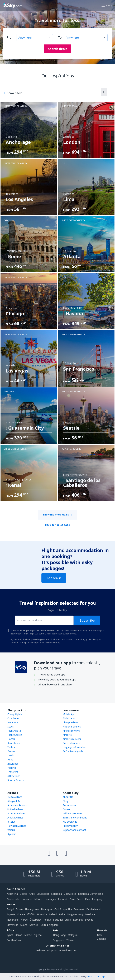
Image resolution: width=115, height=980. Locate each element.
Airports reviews (72, 739)
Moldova (90, 914)
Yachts (11, 747)
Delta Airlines (15, 797)
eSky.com (52, 950)
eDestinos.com (68, 950)
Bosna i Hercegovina (27, 909)
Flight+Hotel (14, 731)
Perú (72, 899)
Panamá (63, 899)
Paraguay (97, 899)
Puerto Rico (83, 899)
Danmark (79, 909)
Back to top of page (57, 525)
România (78, 920)
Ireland (53, 914)
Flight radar (69, 718)
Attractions (14, 776)
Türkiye (70, 940)
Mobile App (69, 714)
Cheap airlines (70, 722)
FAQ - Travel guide (73, 751)
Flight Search (15, 735)
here (90, 976)
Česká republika (63, 909)
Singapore (59, 940)
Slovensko (13, 925)
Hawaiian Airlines (17, 826)
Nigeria (38, 935)
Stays (11, 727)
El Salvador (43, 894)
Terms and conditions (75, 818)
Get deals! (54, 578)
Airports (67, 735)
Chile (32, 894)
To (60, 37)
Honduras (27, 899)
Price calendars (71, 743)
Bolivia (24, 894)
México (38, 899)
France (21, 914)
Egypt (10, 935)
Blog (65, 801)
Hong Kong (59, 935)
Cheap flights (15, 714)
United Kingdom (50, 925)
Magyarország (75, 914)
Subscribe (87, 620)
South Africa (14, 940)
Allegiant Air (14, 801)
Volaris (11, 830)
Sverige (89, 920)
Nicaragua (50, 899)
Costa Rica (70, 894)
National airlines (72, 727)
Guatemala (13, 899)
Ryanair (12, 834)
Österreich (36, 920)
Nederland (13, 920)
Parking (12, 768)
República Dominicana (90, 894)
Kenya (19, 935)
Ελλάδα (31, 914)
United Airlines (15, 809)
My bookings (70, 822)
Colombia (56, 894)
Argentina (12, 894)
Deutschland (93, 909)
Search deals (58, 49)
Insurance (13, 764)
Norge (24, 920)
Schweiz (34, 925)
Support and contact (74, 830)
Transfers (13, 772)
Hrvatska (42, 914)
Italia (62, 914)
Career (66, 809)
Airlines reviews (71, 731)
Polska (47, 920)
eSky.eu (41, 950)
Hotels (11, 739)
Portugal (58, 920)
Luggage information (75, 747)
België (10, 909)
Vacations (13, 722)
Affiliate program (72, 813)
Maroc (28, 935)
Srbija (68, 920)
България (47, 909)
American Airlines (17, 805)
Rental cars (14, 743)
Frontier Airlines (16, 813)
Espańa (11, 914)
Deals (11, 755)
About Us (68, 797)
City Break (13, 718)
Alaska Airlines (15, 818)
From (11, 37)
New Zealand (102, 937)
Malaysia (73, 935)
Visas (10, 760)
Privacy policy (70, 826)
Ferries (11, 751)
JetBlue (11, 822)
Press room (69, 805)
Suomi (24, 925)
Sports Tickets (16, 780)
